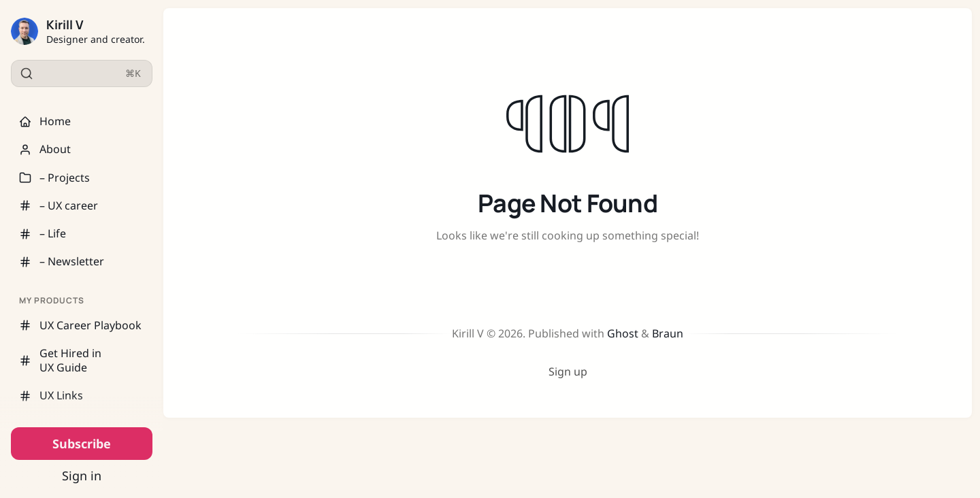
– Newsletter (62, 261)
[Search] (82, 73)
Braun (668, 333)
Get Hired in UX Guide (60, 360)
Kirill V (65, 24)
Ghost (623, 333)
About (45, 149)
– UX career (59, 205)
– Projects (54, 178)
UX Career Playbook (80, 325)
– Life (43, 233)
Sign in (82, 476)
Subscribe (82, 444)
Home (45, 121)
